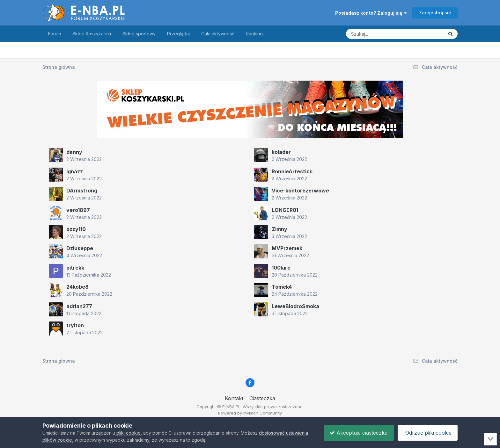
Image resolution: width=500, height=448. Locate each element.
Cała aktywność (218, 34)
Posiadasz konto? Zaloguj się (371, 13)
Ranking (254, 34)
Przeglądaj (178, 34)
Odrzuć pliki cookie (427, 433)
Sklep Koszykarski (92, 34)
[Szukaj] (379, 34)
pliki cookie (129, 433)
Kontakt (234, 398)
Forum (55, 34)
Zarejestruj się (435, 13)
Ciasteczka (262, 398)
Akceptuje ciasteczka (357, 433)
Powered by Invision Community (250, 413)
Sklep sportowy (139, 34)
